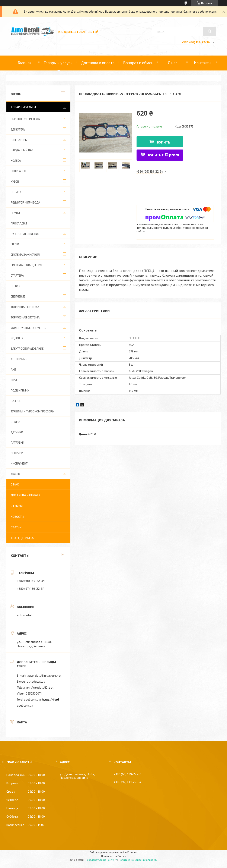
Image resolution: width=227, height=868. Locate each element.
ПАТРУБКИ (17, 443)
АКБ (13, 369)
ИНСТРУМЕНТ (19, 463)
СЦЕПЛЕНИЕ (18, 296)
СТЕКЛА (16, 286)
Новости (17, 517)
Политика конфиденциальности (138, 860)
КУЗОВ (15, 182)
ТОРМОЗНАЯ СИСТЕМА (25, 317)
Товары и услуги (58, 63)
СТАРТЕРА (17, 276)
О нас (173, 63)
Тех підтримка (22, 538)
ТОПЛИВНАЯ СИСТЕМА (25, 307)
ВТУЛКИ (16, 422)
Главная (25, 63)
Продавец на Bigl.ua (114, 856)
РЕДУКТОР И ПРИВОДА (25, 202)
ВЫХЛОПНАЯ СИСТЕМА (25, 119)
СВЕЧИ (15, 244)
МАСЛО (15, 474)
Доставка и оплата (98, 63)
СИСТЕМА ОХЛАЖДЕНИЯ (26, 265)
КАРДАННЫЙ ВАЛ (22, 150)
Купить (164, 142)
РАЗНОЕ (16, 401)
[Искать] (210, 31)
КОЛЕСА (16, 161)
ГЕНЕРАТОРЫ (19, 140)
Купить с (164, 155)
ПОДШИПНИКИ (20, 390)
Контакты (203, 63)
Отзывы (17, 506)
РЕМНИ (15, 213)
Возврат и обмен (138, 63)
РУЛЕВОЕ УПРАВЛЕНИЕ (25, 234)
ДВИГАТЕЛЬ (18, 129)
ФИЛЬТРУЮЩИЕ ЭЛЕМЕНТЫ (28, 328)
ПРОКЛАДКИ (19, 223)
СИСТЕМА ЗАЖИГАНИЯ (25, 255)
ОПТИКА (16, 192)
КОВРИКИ (17, 453)
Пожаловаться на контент (101, 860)
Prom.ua (132, 852)
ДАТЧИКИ (17, 432)
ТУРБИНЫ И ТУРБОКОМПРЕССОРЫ (33, 411)
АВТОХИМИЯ (19, 359)
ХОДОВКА (17, 338)
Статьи (16, 527)
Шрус (14, 380)
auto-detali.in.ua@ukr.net (44, 675)
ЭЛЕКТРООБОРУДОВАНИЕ (27, 349)
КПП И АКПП (18, 171)
